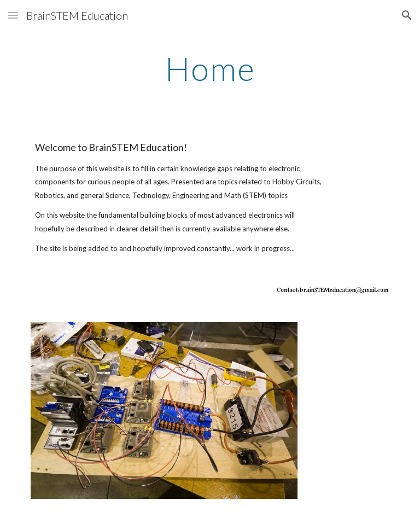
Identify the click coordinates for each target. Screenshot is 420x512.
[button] (13, 15)
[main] (210, 68)
